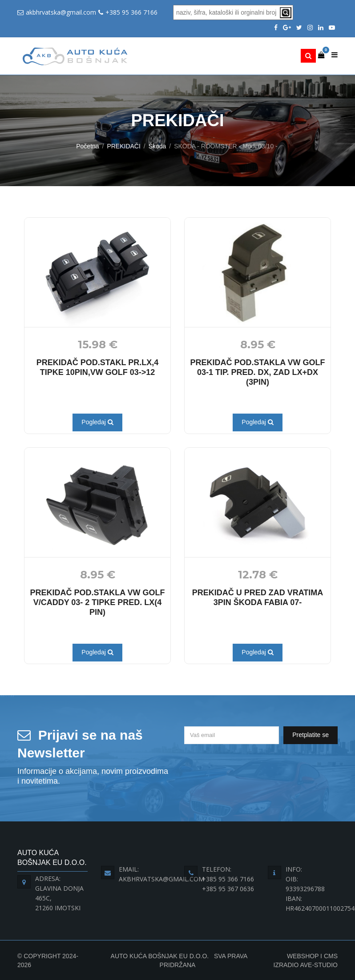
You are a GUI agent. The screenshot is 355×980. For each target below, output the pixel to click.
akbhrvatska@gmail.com (61, 12)
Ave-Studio (319, 965)
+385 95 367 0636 (228, 889)
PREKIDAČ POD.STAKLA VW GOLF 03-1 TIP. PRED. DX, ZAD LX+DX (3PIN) (258, 372)
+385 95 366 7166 (131, 12)
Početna (87, 146)
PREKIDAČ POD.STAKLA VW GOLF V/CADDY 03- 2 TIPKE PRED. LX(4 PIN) (98, 602)
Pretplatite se (311, 735)
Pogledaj (97, 422)
